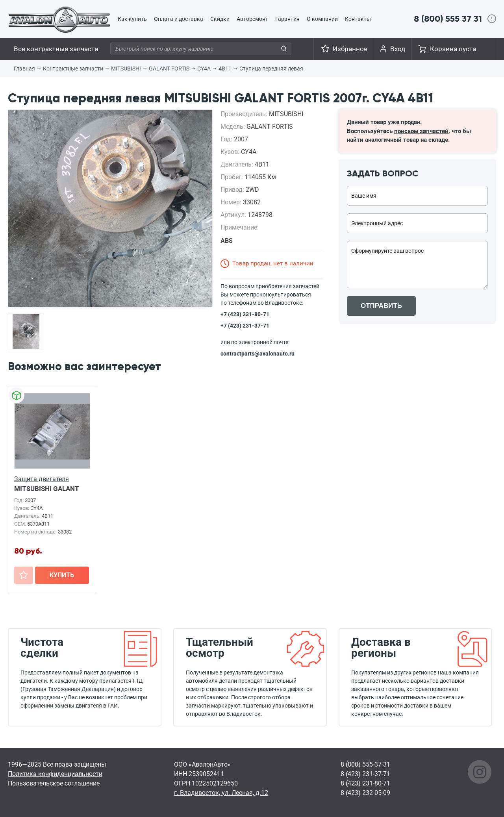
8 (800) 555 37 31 (448, 19)
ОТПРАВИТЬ (381, 306)
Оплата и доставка (179, 19)
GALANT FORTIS (169, 69)
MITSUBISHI (126, 69)
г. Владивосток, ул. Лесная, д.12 (221, 793)
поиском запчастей (421, 131)
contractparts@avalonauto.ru (258, 354)
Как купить (132, 19)
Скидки (220, 19)
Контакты (358, 19)
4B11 (225, 69)
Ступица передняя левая (271, 69)
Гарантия (287, 19)
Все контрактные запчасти (56, 49)
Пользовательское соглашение (54, 783)
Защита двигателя (42, 479)
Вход (398, 49)
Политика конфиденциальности (55, 774)
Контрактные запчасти (73, 69)
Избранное (350, 49)
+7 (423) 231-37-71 (245, 326)
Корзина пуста (453, 49)
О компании (322, 19)
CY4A (204, 69)
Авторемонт (252, 19)
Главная (24, 69)
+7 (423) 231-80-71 (245, 314)
